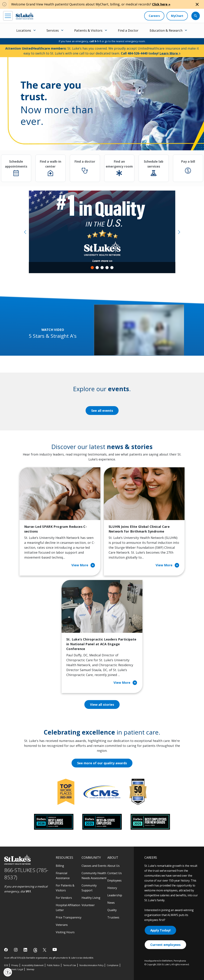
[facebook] (6, 950)
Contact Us (115, 873)
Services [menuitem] (53, 30)
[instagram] (16, 950)
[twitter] (45, 950)
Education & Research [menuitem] (166, 30)
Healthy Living (91, 898)
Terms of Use (70, 965)
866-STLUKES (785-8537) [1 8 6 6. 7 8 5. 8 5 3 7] (26, 874)
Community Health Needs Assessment (94, 876)
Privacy (15, 965)
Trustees (113, 917)
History (112, 888)
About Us (113, 866)
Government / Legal (14, 969)
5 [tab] (112, 268)
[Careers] (154, 16)
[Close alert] (197, 4)
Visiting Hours (65, 932)
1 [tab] (92, 268)
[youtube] (55, 949)
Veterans (62, 925)
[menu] (8, 16)
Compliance (113, 965)
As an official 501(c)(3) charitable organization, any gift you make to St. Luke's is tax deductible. (49, 958)
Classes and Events (94, 866)
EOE (6, 965)
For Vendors (64, 898)
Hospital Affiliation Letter (68, 908)
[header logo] (25, 16)
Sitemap (30, 969)
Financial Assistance (63, 876)
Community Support (89, 888)
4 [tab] (107, 268)
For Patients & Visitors (65, 888)
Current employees (165, 945)
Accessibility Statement (33, 965)
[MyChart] (177, 16)
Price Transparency (69, 917)
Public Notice (53, 965)
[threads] (35, 950)
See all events (102, 411)
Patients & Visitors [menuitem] (88, 30)
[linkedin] (26, 950)
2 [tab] (97, 268)
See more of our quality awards (102, 763)
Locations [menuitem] (24, 30)
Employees (114, 880)
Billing (60, 866)
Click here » (161, 4)
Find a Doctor (128, 30)
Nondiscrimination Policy (91, 965)
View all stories (102, 704)
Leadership (115, 895)
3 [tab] (102, 268)
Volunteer (88, 905)
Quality (112, 910)
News (111, 903)
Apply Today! (160, 930)
